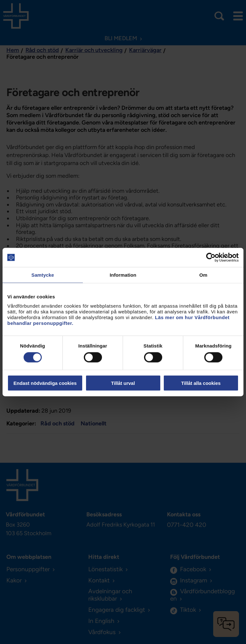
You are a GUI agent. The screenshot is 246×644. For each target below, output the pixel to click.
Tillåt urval (123, 383)
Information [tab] (123, 275)
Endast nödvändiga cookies (45, 383)
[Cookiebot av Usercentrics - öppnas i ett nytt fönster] (211, 258)
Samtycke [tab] (43, 275)
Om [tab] (203, 275)
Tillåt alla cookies (201, 383)
